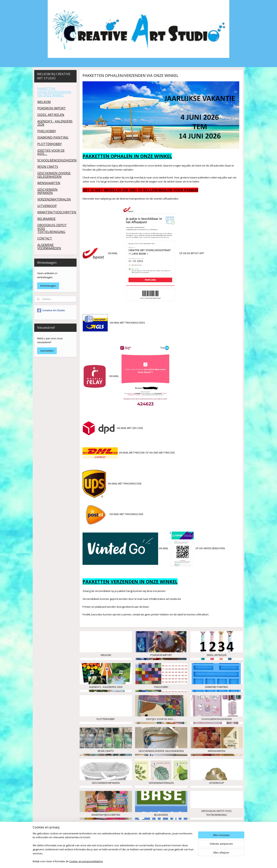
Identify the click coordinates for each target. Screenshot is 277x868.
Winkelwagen (48, 286)
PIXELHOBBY (47, 131)
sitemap (154, 861)
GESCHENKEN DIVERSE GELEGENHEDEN (54, 175)
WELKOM (44, 102)
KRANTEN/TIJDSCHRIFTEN (57, 212)
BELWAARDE (46, 219)
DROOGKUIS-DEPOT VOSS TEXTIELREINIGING (52, 228)
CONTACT (45, 238)
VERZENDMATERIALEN (54, 199)
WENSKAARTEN (49, 183)
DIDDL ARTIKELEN (51, 115)
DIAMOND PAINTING (53, 137)
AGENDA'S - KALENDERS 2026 (55, 123)
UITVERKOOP (47, 206)
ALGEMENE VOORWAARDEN (49, 247)
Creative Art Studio (51, 310)
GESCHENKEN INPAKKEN (47, 191)
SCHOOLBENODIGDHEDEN (57, 160)
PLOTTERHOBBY (50, 144)
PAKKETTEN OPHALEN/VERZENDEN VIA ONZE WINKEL (54, 92)
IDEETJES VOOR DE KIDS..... (51, 152)
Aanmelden (47, 351)
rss (162, 861)
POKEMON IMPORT (52, 108)
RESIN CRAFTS (48, 167)
